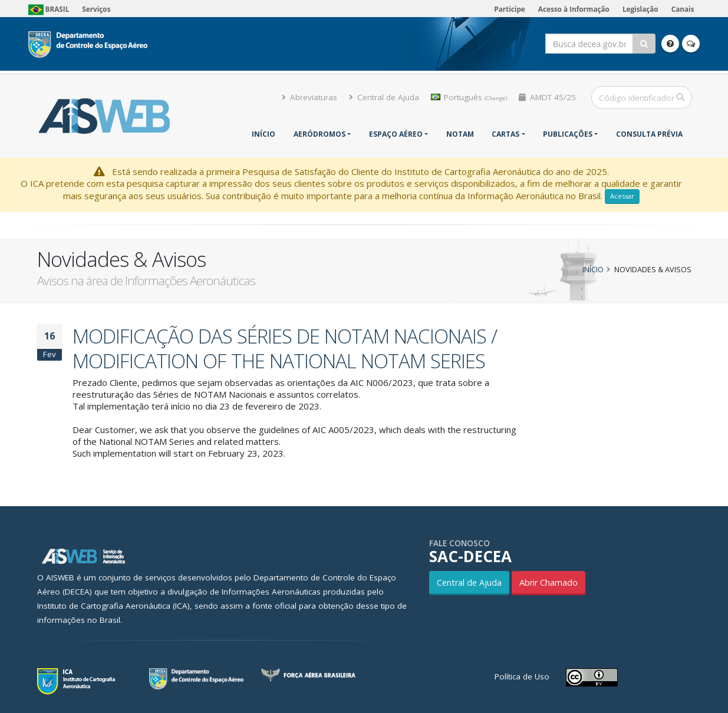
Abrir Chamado (549, 582)
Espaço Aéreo (396, 134)
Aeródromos (319, 134)
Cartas (505, 134)
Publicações (568, 134)
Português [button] (469, 97)
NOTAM (460, 134)
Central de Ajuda (384, 97)
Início (263, 134)
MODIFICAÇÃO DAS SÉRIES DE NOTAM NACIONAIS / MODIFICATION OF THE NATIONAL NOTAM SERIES (285, 349)
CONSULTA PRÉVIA (649, 134)
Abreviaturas (309, 97)
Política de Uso (522, 676)
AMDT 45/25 (547, 97)
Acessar (622, 196)
